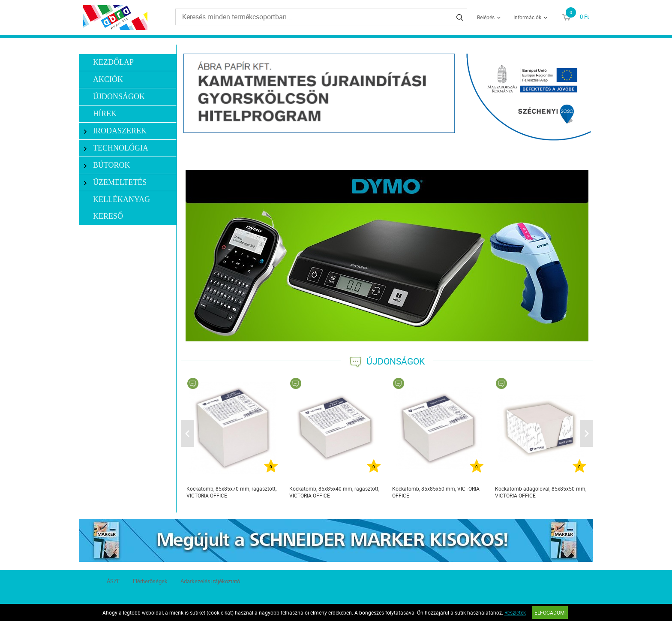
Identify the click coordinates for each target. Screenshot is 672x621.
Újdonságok (119, 96)
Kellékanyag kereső (121, 208)
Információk (527, 17)
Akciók (108, 79)
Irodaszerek (115, 131)
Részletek (515, 612)
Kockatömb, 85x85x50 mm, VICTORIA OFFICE (436, 492)
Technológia (116, 148)
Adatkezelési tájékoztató (210, 581)
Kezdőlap (113, 62)
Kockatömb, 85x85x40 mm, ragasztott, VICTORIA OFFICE (334, 492)
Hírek (105, 114)
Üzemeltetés (115, 182)
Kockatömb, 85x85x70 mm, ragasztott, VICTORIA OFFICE (231, 492)
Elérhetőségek (150, 581)
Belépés (486, 17)
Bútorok (107, 165)
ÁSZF (113, 581)
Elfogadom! (550, 612)
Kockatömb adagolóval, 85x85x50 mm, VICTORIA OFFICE (541, 492)
